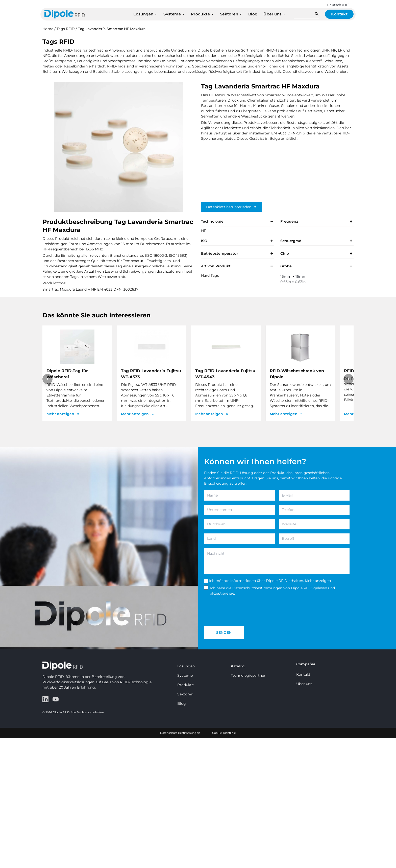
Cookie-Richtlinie (224, 733)
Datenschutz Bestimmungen (180, 733)
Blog (182, 703)
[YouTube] (56, 699)
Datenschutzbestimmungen (257, 588)
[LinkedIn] (45, 699)
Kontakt (303, 674)
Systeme (185, 675)
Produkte (185, 685)
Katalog (238, 666)
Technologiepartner (248, 675)
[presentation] (242, 608)
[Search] (306, 16)
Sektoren (185, 694)
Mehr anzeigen (318, 581)
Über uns (304, 684)
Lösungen (186, 666)
